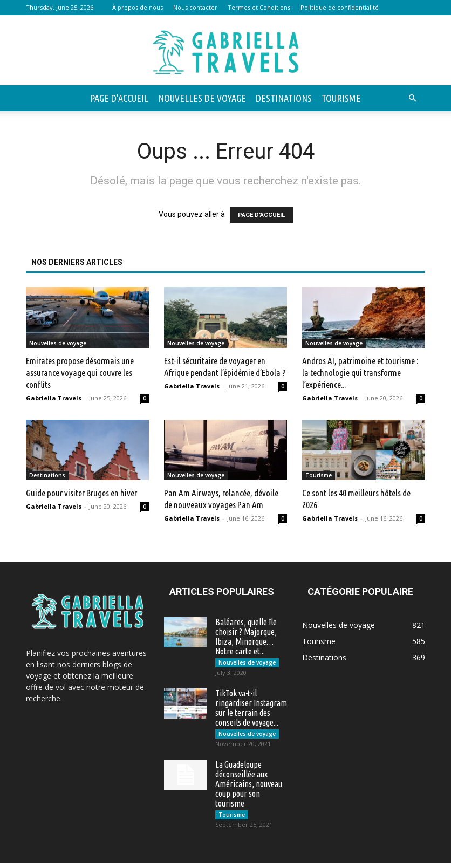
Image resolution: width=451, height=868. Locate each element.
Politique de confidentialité (340, 7)
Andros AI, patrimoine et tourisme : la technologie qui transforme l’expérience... (360, 373)
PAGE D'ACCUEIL (261, 215)
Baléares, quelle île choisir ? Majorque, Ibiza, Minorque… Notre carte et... (246, 637)
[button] (412, 98)
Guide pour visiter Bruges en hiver (81, 493)
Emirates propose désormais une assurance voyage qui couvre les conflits (80, 373)
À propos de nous (138, 7)
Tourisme (341, 98)
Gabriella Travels (54, 398)
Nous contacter (195, 7)
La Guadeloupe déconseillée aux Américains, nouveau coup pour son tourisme (249, 787)
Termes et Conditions (259, 7)
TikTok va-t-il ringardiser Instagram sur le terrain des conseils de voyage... (251, 709)
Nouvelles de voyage (202, 98)
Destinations (284, 98)
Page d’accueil (119, 98)
